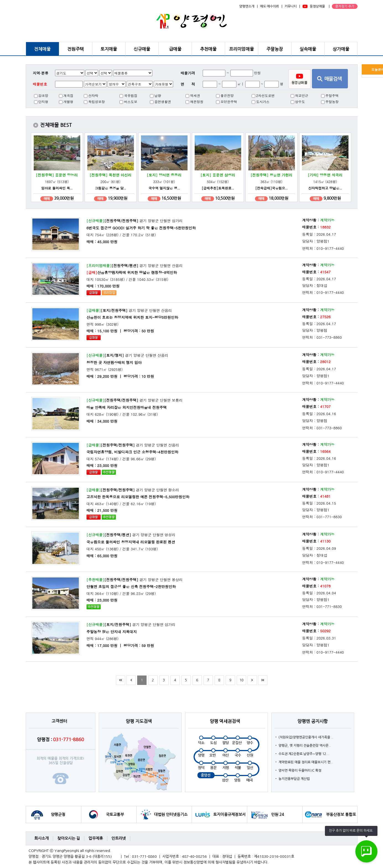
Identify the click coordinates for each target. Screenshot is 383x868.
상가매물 (341, 49)
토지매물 (109, 49)
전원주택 (75, 49)
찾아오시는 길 (69, 838)
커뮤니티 (291, 6)
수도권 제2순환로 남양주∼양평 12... (304, 754)
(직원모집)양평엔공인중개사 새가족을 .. (306, 737)
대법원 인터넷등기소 (171, 815)
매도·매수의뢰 (269, 6)
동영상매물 (317, 6)
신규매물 (142, 49)
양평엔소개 (247, 6)
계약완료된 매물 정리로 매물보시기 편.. (306, 762)
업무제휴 (96, 838)
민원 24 (277, 815)
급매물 (175, 49)
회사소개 (41, 838)
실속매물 (308, 49)
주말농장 (275, 49)
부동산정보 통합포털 (341, 818)
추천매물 (208, 49)
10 (241, 680)
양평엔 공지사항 (313, 721)
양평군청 (58, 815)
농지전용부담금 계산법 (294, 779)
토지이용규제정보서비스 (229, 818)
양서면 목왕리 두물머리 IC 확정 (300, 771)
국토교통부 (115, 815)
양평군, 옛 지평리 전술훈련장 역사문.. (305, 746)
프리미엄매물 (241, 49)
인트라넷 (119, 838)
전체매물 (42, 49)
